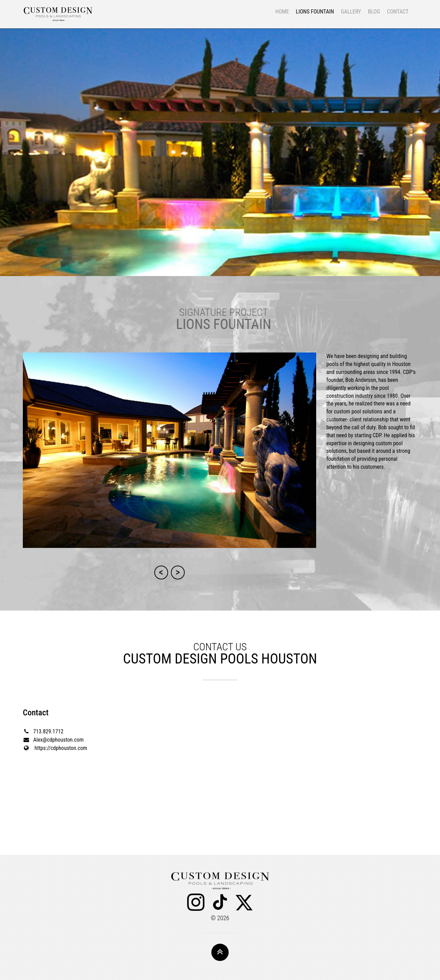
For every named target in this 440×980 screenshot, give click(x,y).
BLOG (374, 12)
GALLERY (351, 12)
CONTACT (398, 12)
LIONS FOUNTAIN (315, 12)
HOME (282, 12)
